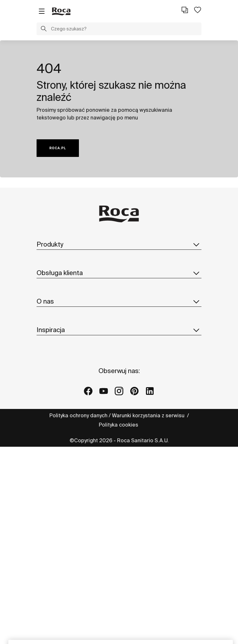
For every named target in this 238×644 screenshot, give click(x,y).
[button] (44, 29)
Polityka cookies (119, 425)
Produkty (119, 244)
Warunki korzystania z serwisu (149, 415)
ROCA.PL (58, 148)
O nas (119, 301)
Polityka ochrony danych (78, 415)
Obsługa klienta (119, 273)
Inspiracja (119, 330)
